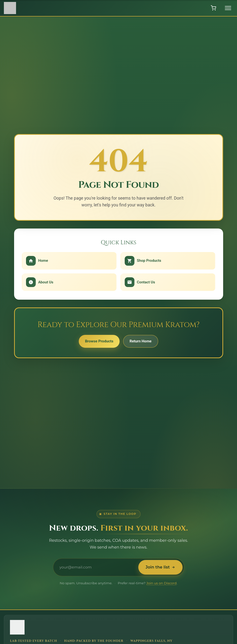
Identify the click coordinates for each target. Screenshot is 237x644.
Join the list (159, 567)
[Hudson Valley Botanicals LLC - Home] (91, 628)
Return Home (142, 342)
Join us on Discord (161, 583)
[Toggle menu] (228, 8)
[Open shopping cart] (213, 8)
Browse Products (97, 342)
